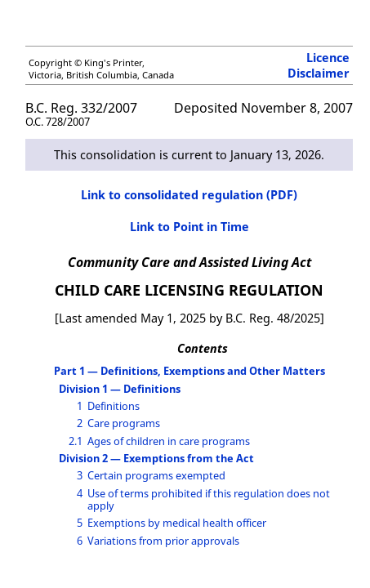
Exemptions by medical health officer (177, 523)
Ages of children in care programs (169, 441)
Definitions (114, 406)
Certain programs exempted (156, 475)
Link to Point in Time (189, 227)
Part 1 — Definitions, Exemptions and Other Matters (189, 371)
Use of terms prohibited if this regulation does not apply (209, 499)
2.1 (76, 441)
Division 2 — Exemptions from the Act (156, 458)
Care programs (124, 423)
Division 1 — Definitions (120, 389)
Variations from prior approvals (163, 541)
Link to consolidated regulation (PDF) (189, 195)
